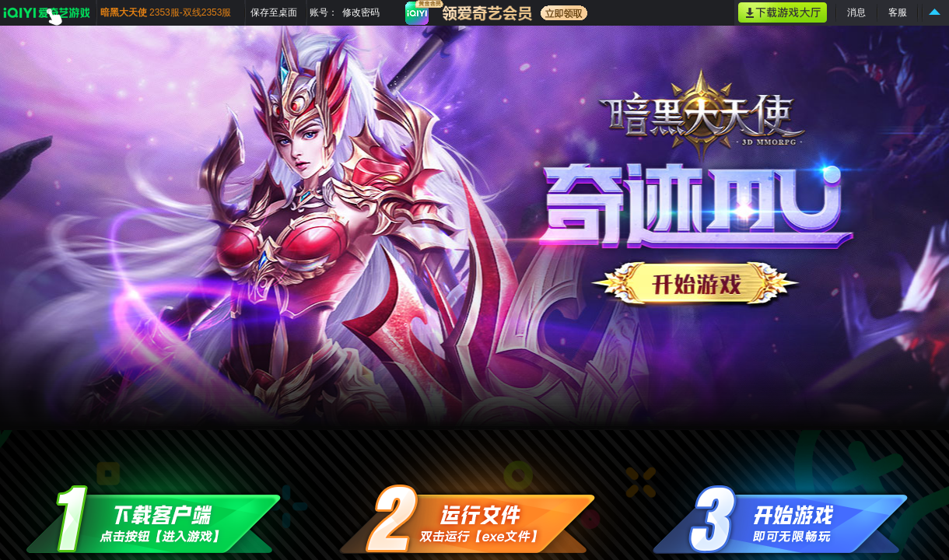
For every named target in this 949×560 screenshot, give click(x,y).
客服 (898, 12)
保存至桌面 (274, 12)
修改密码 (361, 12)
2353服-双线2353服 (190, 12)
